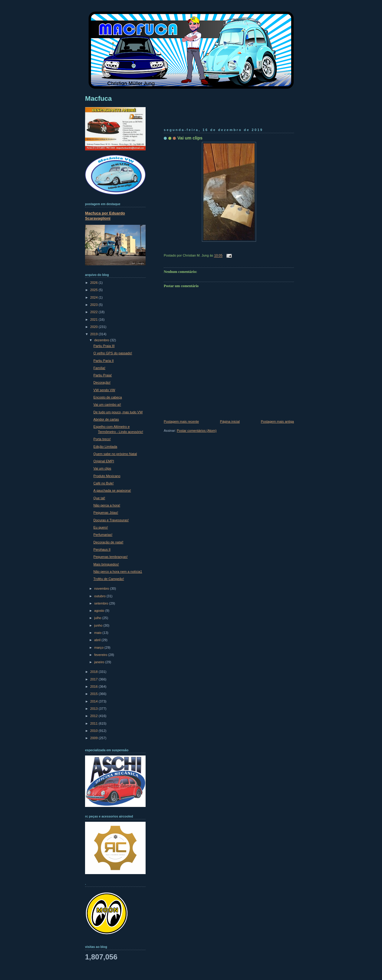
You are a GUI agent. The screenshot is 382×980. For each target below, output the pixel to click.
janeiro (100, 662)
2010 (94, 731)
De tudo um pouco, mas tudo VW (118, 412)
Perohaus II (102, 549)
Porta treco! (102, 439)
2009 (94, 738)
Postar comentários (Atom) (197, 431)
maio (98, 633)
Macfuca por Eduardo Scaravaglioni (105, 216)
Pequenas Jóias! (106, 513)
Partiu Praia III (104, 346)
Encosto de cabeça (108, 397)
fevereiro (101, 655)
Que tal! (99, 498)
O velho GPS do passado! (113, 353)
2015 (94, 694)
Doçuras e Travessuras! (111, 520)
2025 (94, 290)
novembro (102, 588)
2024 (94, 297)
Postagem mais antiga (277, 421)
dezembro (102, 340)
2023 (94, 305)
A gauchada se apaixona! (112, 490)
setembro (102, 603)
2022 (94, 312)
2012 (94, 716)
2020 (94, 327)
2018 (94, 672)
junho (99, 625)
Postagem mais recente (181, 421)
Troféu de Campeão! (109, 579)
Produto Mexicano (107, 476)
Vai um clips (190, 138)
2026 (94, 283)
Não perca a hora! (107, 505)
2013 (94, 709)
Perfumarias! (103, 535)
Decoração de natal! (109, 542)
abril (98, 640)
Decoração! (102, 382)
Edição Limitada (105, 447)
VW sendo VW (104, 390)
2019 (94, 334)
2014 (94, 701)
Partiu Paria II (104, 361)
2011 (94, 723)
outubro (100, 596)
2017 (94, 679)
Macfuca (98, 98)
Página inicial (230, 421)
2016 (94, 687)
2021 (94, 320)
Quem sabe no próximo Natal (115, 454)
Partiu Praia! (103, 375)
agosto (100, 611)
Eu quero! (101, 527)
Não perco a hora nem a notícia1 (118, 572)
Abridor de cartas (106, 419)
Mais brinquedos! (106, 564)
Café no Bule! (104, 483)
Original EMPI (104, 461)
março (99, 647)
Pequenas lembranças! (111, 557)
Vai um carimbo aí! (107, 405)
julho (98, 618)
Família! (99, 368)
